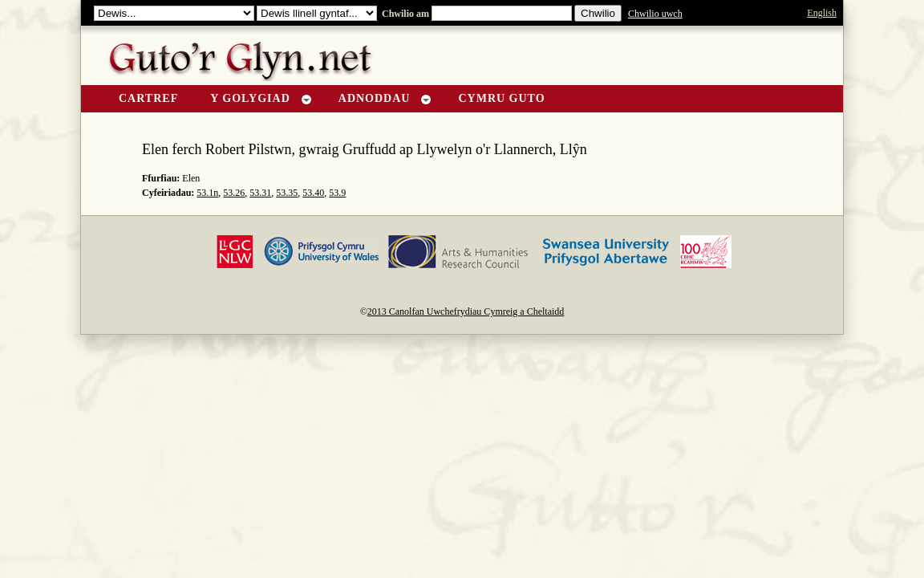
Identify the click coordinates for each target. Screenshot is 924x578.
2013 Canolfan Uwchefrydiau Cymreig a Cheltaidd (466, 311)
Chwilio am (404, 14)
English (822, 13)
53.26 (234, 193)
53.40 (313, 193)
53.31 (260, 193)
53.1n (207, 193)
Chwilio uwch (655, 14)
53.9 (337, 193)
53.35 (287, 193)
